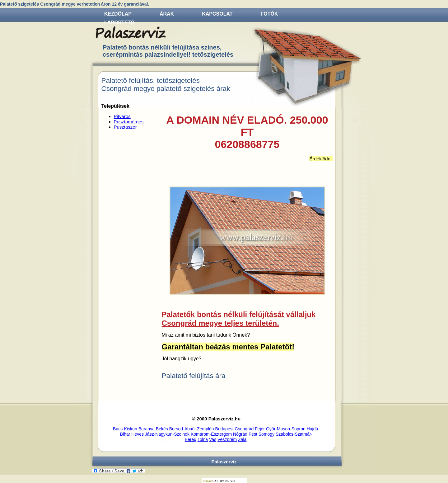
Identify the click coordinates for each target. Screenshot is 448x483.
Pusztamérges (129, 122)
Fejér (260, 429)
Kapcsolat (217, 14)
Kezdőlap (118, 14)
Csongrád (244, 429)
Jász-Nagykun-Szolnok (167, 434)
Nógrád (240, 434)
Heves (138, 434)
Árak (167, 14)
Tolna (203, 439)
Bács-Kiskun (125, 429)
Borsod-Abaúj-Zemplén (192, 429)
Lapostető (119, 23)
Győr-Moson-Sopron (286, 429)
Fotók (269, 14)
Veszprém (227, 439)
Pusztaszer (125, 127)
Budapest (224, 429)
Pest (253, 434)
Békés (162, 429)
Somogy (266, 434)
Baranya (147, 429)
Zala (242, 439)
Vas (213, 439)
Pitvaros (122, 116)
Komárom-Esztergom (211, 434)
